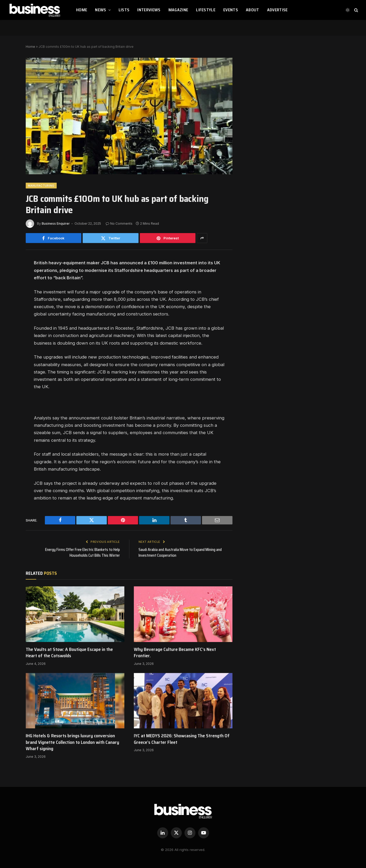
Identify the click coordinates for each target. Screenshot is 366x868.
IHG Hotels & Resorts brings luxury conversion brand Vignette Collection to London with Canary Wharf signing (72, 742)
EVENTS (231, 10)
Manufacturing (41, 186)
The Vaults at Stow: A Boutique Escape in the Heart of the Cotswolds (69, 653)
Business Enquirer (56, 223)
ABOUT (253, 10)
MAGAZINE (178, 10)
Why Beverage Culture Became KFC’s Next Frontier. (175, 653)
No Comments (119, 223)
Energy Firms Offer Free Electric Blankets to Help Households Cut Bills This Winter (82, 553)
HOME (82, 10)
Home (30, 47)
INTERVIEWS (149, 10)
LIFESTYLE (206, 10)
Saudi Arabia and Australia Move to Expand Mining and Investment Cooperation (181, 553)
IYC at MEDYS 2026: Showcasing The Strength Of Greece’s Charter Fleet (182, 739)
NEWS (100, 10)
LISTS (124, 10)
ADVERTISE (277, 10)
